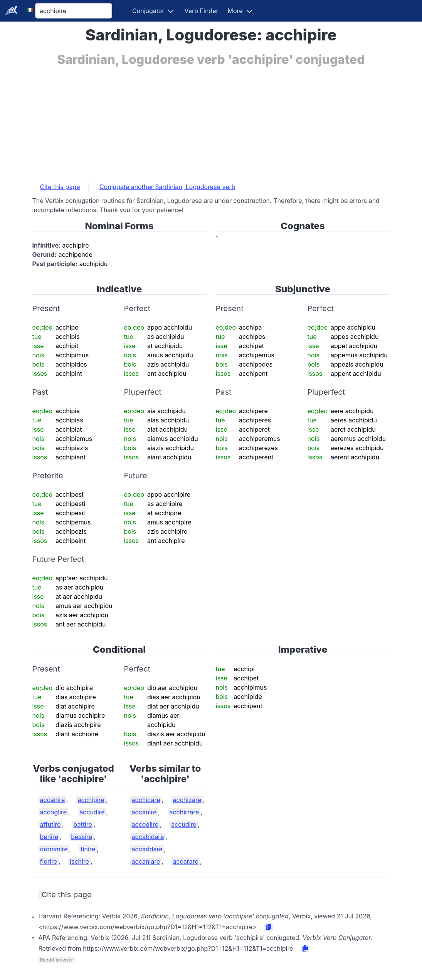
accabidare (148, 837)
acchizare (187, 800)
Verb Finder (201, 11)
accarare (186, 861)
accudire (92, 812)
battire (82, 824)
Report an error (57, 960)
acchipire (91, 800)
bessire (82, 837)
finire (88, 849)
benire (49, 837)
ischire (79, 861)
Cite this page (60, 187)
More (235, 11)
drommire (54, 849)
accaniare (146, 861)
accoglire (54, 812)
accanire (53, 800)
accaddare (147, 849)
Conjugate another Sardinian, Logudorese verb (167, 187)
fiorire (49, 861)
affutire (50, 824)
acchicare (146, 800)
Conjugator (148, 11)
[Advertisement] (211, 121)
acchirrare (184, 812)
